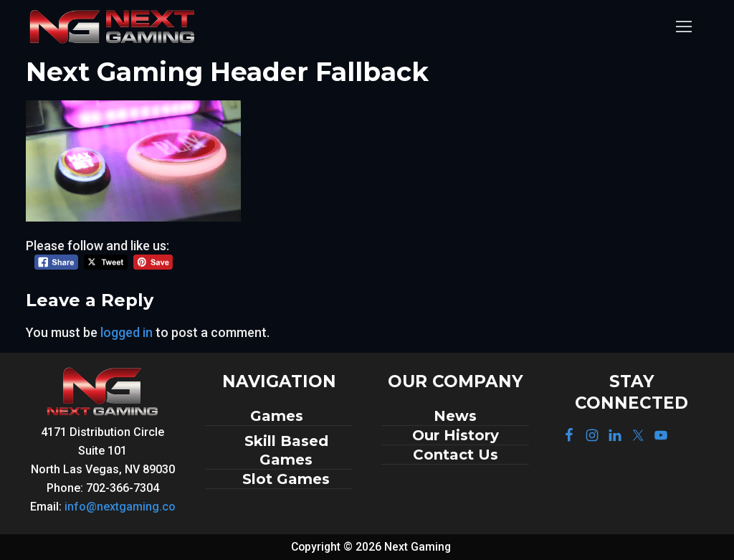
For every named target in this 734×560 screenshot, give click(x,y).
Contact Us (456, 455)
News (455, 416)
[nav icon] (683, 27)
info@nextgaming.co (120, 507)
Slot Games (286, 479)
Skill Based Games (286, 450)
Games (279, 416)
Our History (456, 435)
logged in (127, 332)
